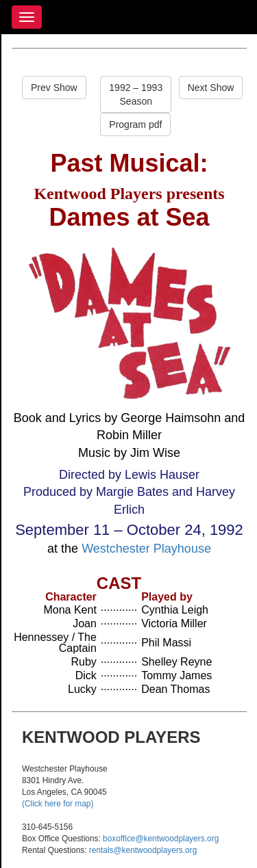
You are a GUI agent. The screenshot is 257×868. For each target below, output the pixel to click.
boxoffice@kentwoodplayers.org (161, 839)
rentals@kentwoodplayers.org (143, 850)
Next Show (211, 88)
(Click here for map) (58, 804)
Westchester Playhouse (146, 549)
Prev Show (54, 88)
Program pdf (135, 124)
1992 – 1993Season (136, 94)
